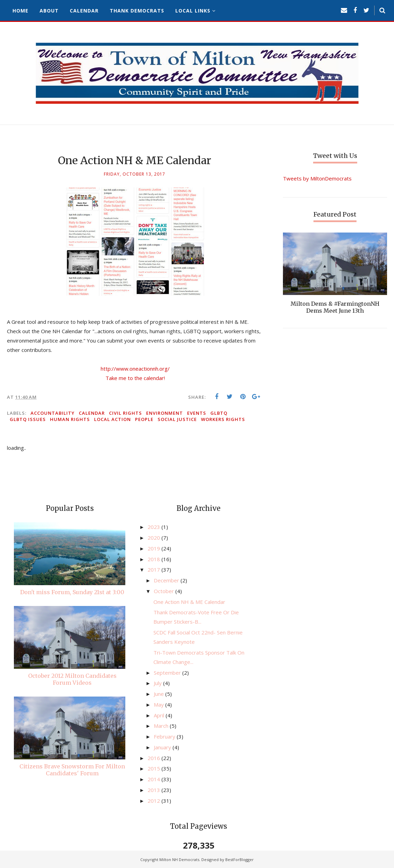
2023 (154, 527)
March (162, 726)
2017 (154, 570)
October (165, 591)
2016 (154, 758)
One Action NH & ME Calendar (189, 602)
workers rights (223, 419)
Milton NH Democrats (179, 859)
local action (112, 419)
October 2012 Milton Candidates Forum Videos (72, 679)
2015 (154, 768)
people (144, 419)
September (168, 673)
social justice (177, 419)
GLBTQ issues (28, 419)
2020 (154, 538)
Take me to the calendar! (135, 378)
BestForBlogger (240, 859)
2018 (154, 559)
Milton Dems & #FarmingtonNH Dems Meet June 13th (335, 307)
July (158, 683)
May (160, 705)
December (167, 580)
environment (165, 413)
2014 (154, 779)
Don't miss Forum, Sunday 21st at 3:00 (72, 592)
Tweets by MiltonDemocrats (317, 178)
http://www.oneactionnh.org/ (135, 369)
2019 (154, 548)
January (163, 747)
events (197, 413)
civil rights (125, 413)
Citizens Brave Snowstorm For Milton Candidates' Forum (72, 770)
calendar (92, 413)
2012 (154, 801)
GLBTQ (219, 413)
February (165, 736)
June (160, 694)
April (160, 715)
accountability (53, 413)
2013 (154, 790)
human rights (70, 419)
